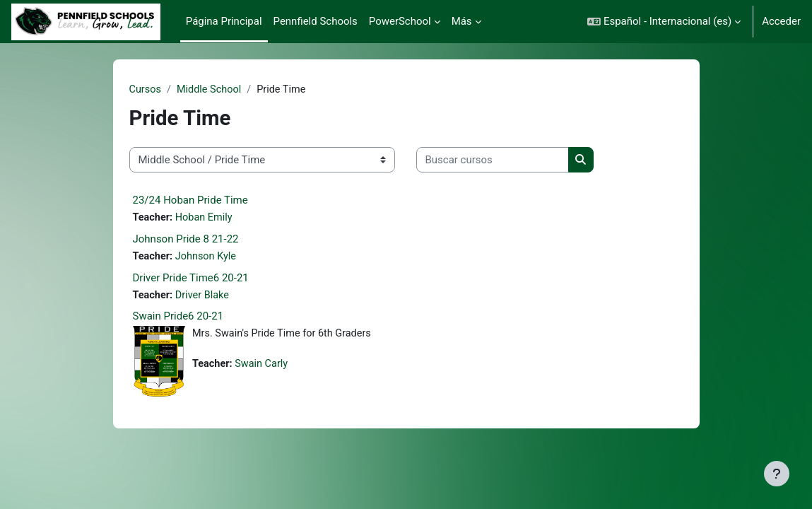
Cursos (146, 90)
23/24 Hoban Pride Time (190, 201)
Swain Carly (264, 367)
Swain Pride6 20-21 (178, 319)
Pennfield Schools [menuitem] (316, 21)
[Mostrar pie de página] (777, 474)
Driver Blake (205, 297)
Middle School (212, 90)
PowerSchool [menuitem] (400, 21)
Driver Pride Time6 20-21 (191, 279)
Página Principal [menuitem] (224, 21)
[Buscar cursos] (493, 160)
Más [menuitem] (462, 21)
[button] (664, 22)
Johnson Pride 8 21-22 (186, 240)
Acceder (781, 21)
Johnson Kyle (208, 258)
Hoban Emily (206, 218)
